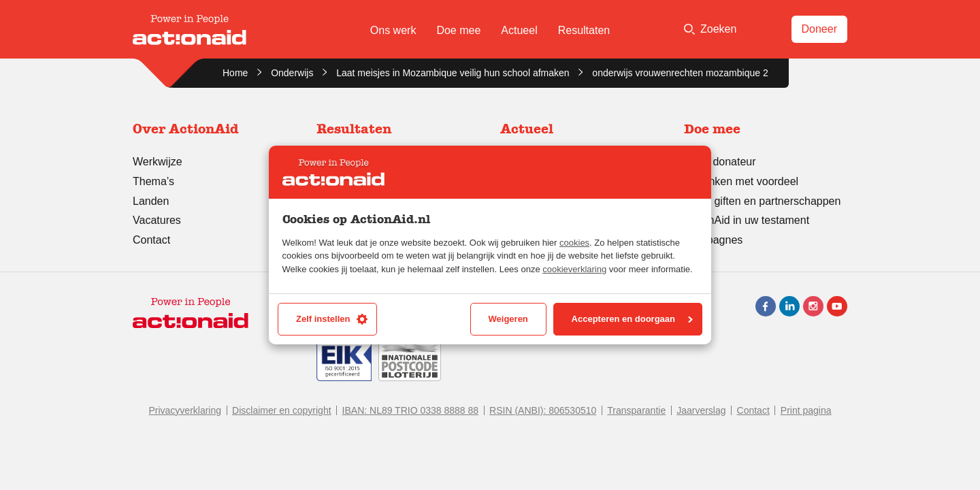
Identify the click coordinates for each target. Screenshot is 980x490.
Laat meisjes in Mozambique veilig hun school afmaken (453, 73)
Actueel (519, 30)
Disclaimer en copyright (282, 410)
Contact (151, 240)
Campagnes (713, 240)
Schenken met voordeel (741, 181)
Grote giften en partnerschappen (762, 201)
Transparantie (636, 410)
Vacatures (157, 220)
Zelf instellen (332, 319)
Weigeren (508, 319)
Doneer (819, 29)
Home (235, 73)
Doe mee (458, 30)
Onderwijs (292, 73)
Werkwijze (158, 162)
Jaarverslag (701, 410)
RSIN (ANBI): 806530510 (543, 410)
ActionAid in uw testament (747, 220)
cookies (574, 243)
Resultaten (584, 30)
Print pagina (806, 410)
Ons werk (393, 30)
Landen (151, 201)
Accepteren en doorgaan (632, 319)
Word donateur (720, 162)
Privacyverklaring (185, 410)
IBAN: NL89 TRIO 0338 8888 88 (411, 410)
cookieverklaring (574, 269)
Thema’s (153, 181)
